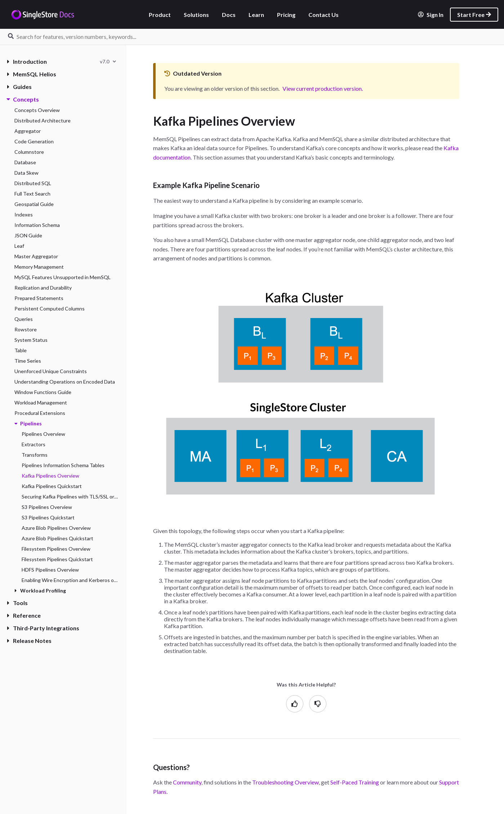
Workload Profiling (40, 591)
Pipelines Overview (43, 434)
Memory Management (39, 267)
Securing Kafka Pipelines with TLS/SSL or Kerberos (70, 497)
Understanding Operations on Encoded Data (65, 382)
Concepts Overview (37, 110)
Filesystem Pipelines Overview (56, 549)
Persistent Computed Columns (50, 308)
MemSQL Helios (32, 74)
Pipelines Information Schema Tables (63, 465)
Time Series (28, 361)
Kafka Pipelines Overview (50, 476)
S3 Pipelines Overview (47, 507)
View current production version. (323, 88)
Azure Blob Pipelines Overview (56, 528)
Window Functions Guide (43, 392)
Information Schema (37, 225)
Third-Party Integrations (43, 628)
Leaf (19, 246)
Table (21, 350)
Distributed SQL (33, 183)
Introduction (27, 61)
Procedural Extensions (40, 413)
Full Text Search (32, 194)
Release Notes (29, 641)
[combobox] (108, 61)
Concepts (23, 99)
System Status (31, 340)
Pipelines (28, 423)
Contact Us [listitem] (324, 15)
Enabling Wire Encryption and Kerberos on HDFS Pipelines (70, 580)
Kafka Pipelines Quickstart (52, 486)
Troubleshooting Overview (286, 782)
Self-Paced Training (355, 782)
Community (187, 782)
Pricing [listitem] (286, 15)
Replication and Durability (43, 288)
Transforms (35, 455)
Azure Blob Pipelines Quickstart (57, 538)
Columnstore (29, 152)
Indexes (24, 214)
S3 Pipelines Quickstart (48, 517)
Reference (24, 615)
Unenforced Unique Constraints (51, 371)
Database (25, 162)
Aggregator (28, 131)
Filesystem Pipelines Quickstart (57, 559)
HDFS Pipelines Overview (50, 570)
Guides (19, 87)
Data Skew (26, 173)
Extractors (34, 444)
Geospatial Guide (34, 204)
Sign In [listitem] (431, 15)
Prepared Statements (39, 298)
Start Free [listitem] (474, 15)
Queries (24, 319)
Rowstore (26, 329)
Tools (17, 603)
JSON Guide (28, 235)
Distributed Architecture (43, 120)
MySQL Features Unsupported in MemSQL (63, 277)
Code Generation (34, 141)
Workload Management (41, 402)
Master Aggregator (36, 256)
